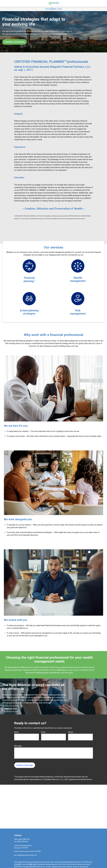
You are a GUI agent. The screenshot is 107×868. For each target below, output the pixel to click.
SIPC (35, 864)
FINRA (31, 864)
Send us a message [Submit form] (25, 765)
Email (43, 732)
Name (16, 732)
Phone (71, 732)
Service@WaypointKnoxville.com (25, 855)
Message (18, 746)
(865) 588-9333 (24, 839)
